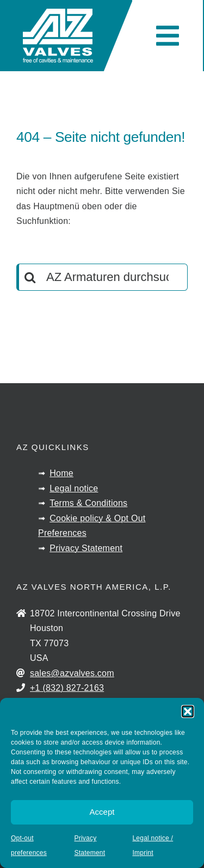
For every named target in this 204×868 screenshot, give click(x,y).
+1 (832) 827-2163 (67, 688)
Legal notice (74, 488)
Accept (102, 812)
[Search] (30, 277)
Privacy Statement (86, 548)
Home (61, 473)
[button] (188, 711)
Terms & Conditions (88, 503)
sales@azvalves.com (72, 673)
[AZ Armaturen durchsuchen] (102, 277)
